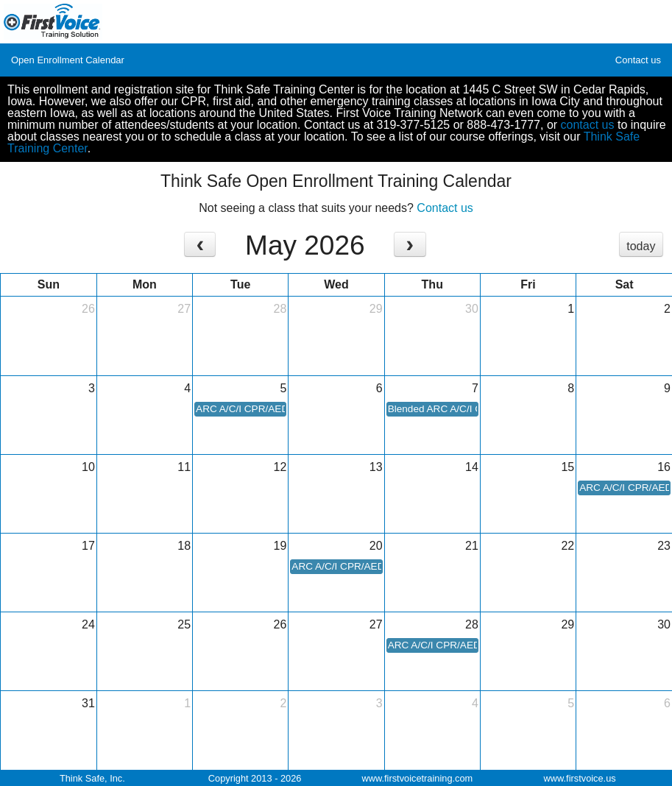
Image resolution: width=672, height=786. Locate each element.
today (641, 246)
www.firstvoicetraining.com (417, 778)
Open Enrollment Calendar (68, 60)
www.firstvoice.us (580, 778)
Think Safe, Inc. (92, 778)
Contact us (638, 60)
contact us (588, 125)
